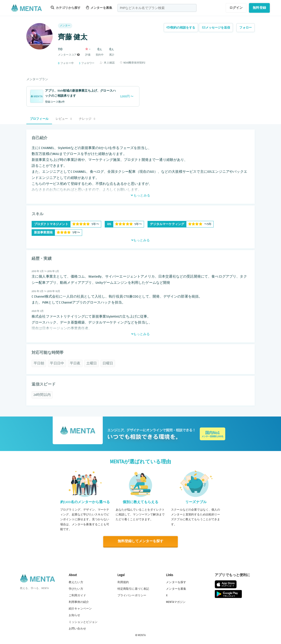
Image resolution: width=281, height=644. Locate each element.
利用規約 (123, 582)
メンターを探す (176, 582)
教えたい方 (76, 582)
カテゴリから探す (66, 8)
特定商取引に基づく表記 (133, 589)
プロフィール (39, 119)
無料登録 (259, 8)
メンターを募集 (99, 8)
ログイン (236, 8)
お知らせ (75, 615)
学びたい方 (76, 589)
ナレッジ (87, 119)
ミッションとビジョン (83, 622)
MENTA (142, 635)
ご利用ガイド (77, 595)
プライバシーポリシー (132, 595)
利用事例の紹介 (79, 602)
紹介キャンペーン (80, 609)
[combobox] (157, 8)
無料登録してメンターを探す (140, 541)
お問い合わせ (77, 628)
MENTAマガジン (176, 602)
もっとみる (140, 195)
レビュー (64, 119)
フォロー (246, 28)
